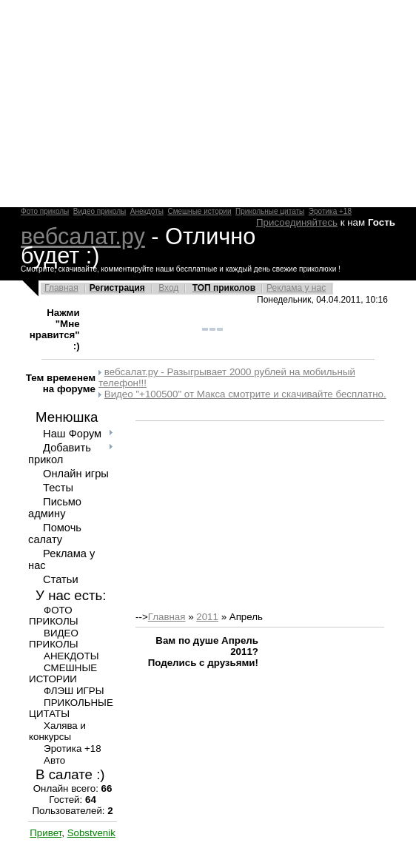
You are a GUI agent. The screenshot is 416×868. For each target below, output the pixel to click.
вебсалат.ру (83, 236)
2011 (207, 617)
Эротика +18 (330, 211)
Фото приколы (45, 211)
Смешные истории (199, 211)
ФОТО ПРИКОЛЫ (53, 616)
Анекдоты (147, 211)
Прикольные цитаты (270, 211)
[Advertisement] (208, 104)
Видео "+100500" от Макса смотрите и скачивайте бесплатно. (245, 394)
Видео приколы (100, 211)
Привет (46, 833)
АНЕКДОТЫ (71, 656)
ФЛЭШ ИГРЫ (74, 691)
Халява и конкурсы (57, 731)
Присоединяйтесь (297, 222)
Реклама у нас (296, 288)
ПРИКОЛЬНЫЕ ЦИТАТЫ (71, 708)
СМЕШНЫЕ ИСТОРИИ (63, 673)
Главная (61, 288)
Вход (168, 288)
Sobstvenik (91, 833)
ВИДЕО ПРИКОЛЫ (54, 639)
